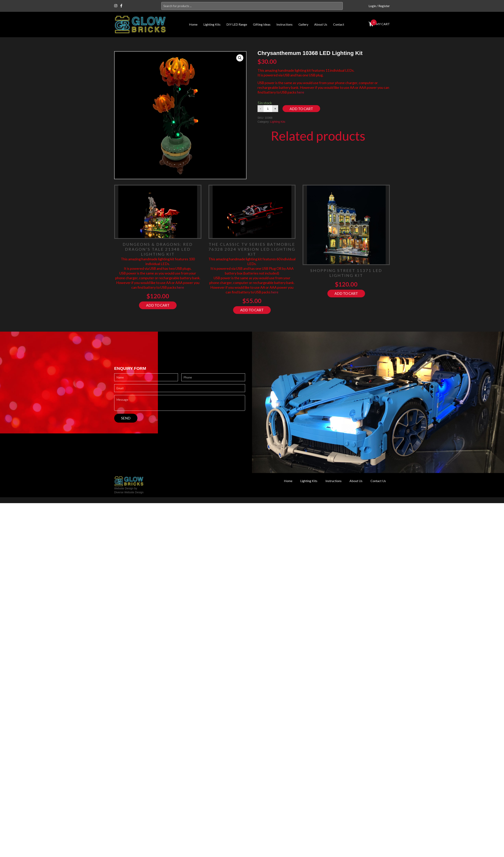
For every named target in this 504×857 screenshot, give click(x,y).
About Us (321, 24)
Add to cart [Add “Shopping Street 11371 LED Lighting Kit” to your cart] (346, 293)
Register (384, 6)
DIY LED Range (237, 24)
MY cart (382, 24)
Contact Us (377, 481)
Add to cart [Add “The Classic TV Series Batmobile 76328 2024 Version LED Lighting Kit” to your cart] (252, 310)
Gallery (303, 24)
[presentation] (144, 430)
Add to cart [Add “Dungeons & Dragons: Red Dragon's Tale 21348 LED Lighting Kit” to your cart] (158, 305)
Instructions (284, 24)
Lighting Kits (212, 24)
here (301, 92)
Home (193, 24)
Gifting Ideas (262, 24)
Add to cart (301, 109)
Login (372, 6)
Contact (339, 24)
